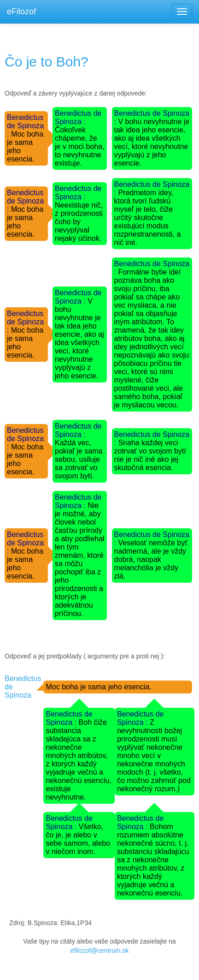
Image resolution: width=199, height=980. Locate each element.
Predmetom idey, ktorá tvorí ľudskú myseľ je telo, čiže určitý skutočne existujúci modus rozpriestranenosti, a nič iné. (148, 218)
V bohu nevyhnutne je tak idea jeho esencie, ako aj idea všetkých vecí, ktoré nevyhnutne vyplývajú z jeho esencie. (152, 142)
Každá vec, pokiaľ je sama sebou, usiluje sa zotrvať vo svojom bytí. (79, 459)
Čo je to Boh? (47, 62)
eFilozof (21, 12)
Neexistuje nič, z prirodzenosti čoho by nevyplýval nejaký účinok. (79, 222)
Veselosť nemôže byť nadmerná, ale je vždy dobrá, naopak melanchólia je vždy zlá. (151, 559)
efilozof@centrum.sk (99, 950)
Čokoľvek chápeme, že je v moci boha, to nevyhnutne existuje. (80, 146)
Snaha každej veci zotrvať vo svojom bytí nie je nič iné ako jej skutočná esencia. (150, 455)
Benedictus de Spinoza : (25, 126)
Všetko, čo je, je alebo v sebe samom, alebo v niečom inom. (78, 839)
